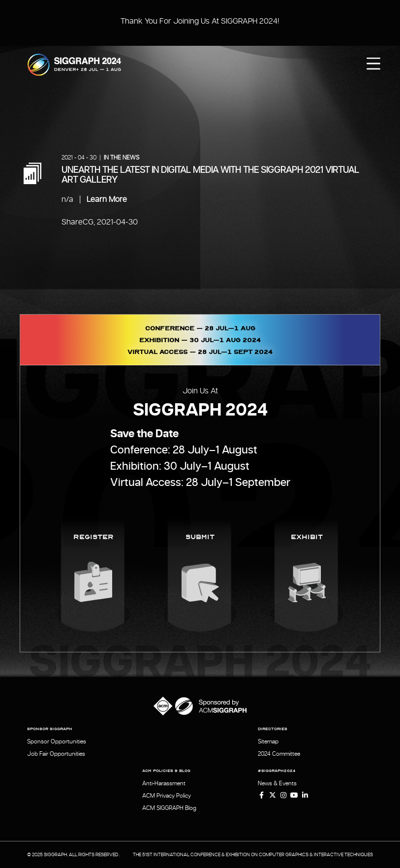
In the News (122, 158)
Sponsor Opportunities (57, 741)
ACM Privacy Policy (167, 796)
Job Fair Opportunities (56, 754)
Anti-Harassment (164, 783)
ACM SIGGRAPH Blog (169, 808)
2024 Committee (279, 754)
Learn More (107, 199)
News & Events (277, 783)
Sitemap (268, 741)
